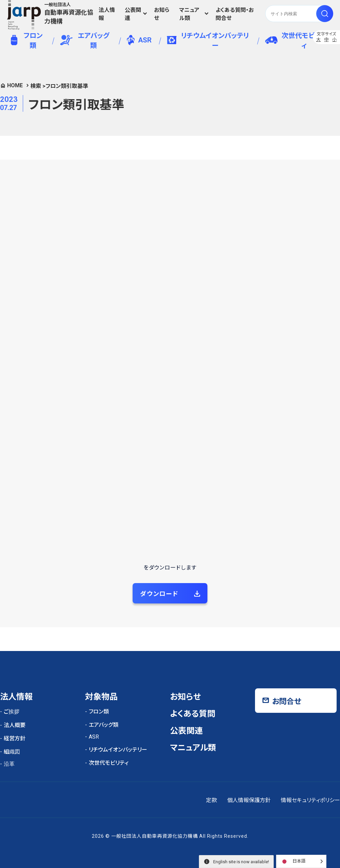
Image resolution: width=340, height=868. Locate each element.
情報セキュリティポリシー (310, 800)
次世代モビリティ (296, 41)
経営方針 (15, 738)
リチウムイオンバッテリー (208, 41)
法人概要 (15, 725)
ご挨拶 (12, 712)
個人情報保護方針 (249, 800)
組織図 (12, 752)
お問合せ (287, 701)
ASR (139, 40)
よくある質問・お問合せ (235, 14)
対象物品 (101, 697)
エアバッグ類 (85, 41)
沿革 (9, 764)
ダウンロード (159, 594)
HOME (15, 85)
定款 (211, 800)
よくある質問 (193, 714)
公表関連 (133, 14)
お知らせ (162, 14)
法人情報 (107, 14)
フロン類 (27, 41)
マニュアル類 (189, 14)
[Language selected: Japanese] (301, 861)
